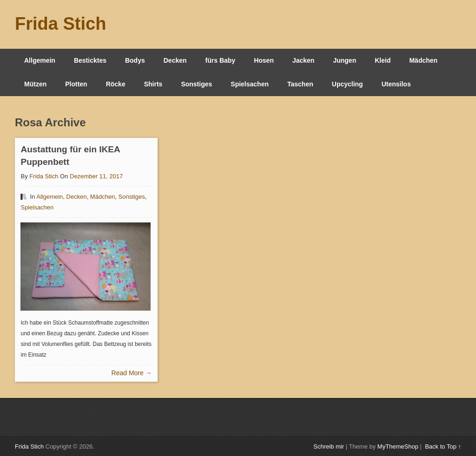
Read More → (132, 373)
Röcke (116, 84)
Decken (175, 60)
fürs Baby (221, 60)
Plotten (76, 84)
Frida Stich (60, 24)
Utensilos (396, 84)
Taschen (300, 84)
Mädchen (423, 60)
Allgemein (40, 60)
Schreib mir (329, 446)
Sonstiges (196, 84)
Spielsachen (250, 84)
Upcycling (347, 84)
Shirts (153, 84)
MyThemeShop (398, 446)
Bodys (135, 60)
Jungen (344, 60)
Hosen (264, 60)
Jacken (303, 60)
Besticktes (90, 60)
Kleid (383, 60)
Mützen (35, 84)
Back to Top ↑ (443, 446)
